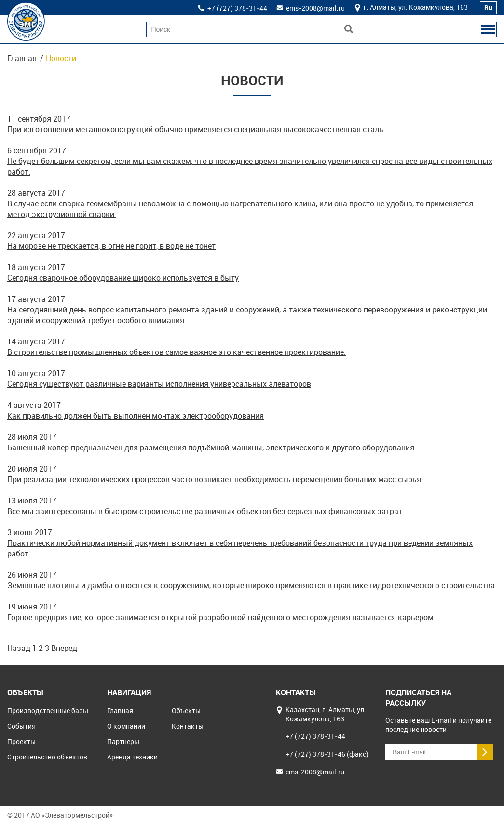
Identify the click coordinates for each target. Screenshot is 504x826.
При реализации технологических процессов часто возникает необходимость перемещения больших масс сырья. (215, 479)
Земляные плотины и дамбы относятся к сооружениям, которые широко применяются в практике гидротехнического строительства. (252, 585)
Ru (488, 7)
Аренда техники (132, 757)
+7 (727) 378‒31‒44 (237, 8)
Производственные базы (48, 711)
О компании (126, 726)
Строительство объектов (47, 757)
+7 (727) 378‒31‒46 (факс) (327, 754)
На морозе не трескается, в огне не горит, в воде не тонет (111, 246)
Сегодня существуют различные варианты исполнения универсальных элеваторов (159, 384)
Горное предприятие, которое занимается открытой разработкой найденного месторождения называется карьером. (221, 617)
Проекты (21, 741)
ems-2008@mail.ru (315, 8)
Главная (22, 58)
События (21, 726)
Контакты (188, 726)
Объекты (186, 711)
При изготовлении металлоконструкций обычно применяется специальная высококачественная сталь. (196, 129)
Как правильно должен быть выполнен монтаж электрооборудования (136, 416)
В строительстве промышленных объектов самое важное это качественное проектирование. (177, 352)
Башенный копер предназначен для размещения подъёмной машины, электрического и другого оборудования (211, 447)
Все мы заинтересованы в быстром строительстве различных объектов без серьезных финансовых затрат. (206, 511)
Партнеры (123, 741)
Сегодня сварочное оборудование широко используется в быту (123, 278)
